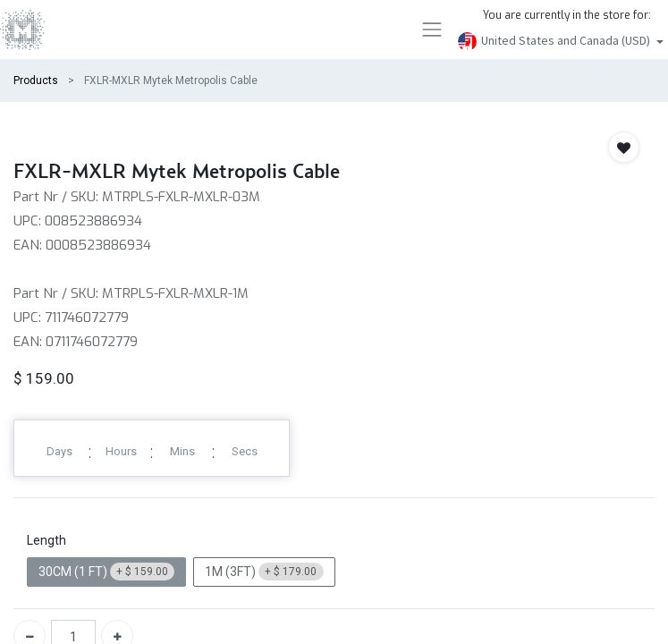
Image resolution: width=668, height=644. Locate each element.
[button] (624, 147)
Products (36, 80)
